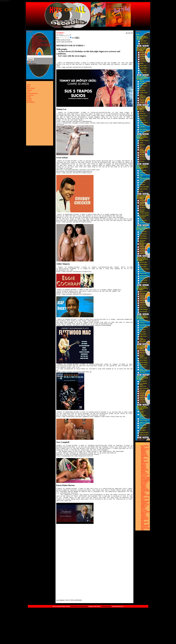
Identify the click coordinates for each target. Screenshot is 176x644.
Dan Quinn (143, 418)
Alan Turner (143, 386)
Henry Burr (143, 353)
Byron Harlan (143, 360)
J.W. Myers (143, 430)
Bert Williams (143, 393)
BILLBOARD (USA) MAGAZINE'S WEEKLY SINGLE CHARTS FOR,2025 (145, 450)
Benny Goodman (144, 291)
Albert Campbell (144, 398)
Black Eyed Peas (144, 100)
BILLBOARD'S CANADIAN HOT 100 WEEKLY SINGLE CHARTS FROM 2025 (145, 485)
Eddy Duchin (143, 307)
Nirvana (142, 111)
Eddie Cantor (143, 336)
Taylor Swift (143, 72)
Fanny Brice (143, 342)
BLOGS (35, 50)
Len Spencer (143, 381)
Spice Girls (143, 120)
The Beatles (143, 200)
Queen (141, 191)
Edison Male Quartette (143, 428)
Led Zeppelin (143, 170)
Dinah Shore (143, 282)
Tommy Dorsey (144, 276)
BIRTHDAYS (36, 51)
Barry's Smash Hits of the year (41, 45)
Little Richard (143, 238)
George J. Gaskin (142, 412)
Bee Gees (142, 184)
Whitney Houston (144, 131)
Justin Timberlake (143, 95)
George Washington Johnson (143, 415)
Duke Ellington (144, 309)
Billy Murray (143, 350)
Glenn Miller (143, 267)
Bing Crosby (143, 262)
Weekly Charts (37, 42)
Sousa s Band (143, 421)
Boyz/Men (142, 127)
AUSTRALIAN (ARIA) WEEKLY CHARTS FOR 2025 (145, 494)
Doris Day (143, 271)
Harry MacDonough (143, 370)
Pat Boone (143, 247)
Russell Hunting (144, 433)
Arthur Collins (143, 358)
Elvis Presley (143, 232)
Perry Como (143, 273)
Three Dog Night (144, 187)
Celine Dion (143, 125)
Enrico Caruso (144, 400)
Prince (141, 143)
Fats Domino (143, 234)
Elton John (142, 182)
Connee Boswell (144, 296)
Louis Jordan (143, 280)
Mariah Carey (143, 116)
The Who (142, 218)
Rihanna (142, 81)
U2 (140, 147)
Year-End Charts (37, 39)
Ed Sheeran (143, 57)
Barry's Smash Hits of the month (42, 44)
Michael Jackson (144, 140)
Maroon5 (142, 88)
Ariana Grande (144, 52)
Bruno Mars (143, 66)
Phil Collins (143, 159)
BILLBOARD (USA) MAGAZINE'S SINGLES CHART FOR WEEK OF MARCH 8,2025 (145, 503)
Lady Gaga (143, 70)
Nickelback (143, 90)
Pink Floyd (142, 173)
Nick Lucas (143, 332)
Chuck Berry (143, 236)
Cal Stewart (143, 402)
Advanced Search (32, 93)
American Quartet (142, 356)
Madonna (142, 145)
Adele (142, 63)
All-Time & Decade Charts (40, 41)
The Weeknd (144, 61)
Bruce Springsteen (143, 150)
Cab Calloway (144, 298)
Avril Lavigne (143, 86)
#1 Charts (35, 38)
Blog (28, 86)
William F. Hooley (144, 423)
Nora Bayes (143, 367)
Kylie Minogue (144, 84)
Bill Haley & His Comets (144, 244)
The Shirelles (143, 220)
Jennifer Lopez (144, 98)
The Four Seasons (142, 211)
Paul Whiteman (144, 321)
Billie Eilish (143, 41)
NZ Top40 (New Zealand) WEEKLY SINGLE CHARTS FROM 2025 (145, 514)
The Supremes (144, 205)
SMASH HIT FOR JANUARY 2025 (145, 458)
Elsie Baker (143, 391)
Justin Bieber (144, 68)
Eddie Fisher (143, 253)
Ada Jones (143, 372)
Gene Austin (143, 325)
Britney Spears (144, 122)
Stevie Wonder (144, 189)
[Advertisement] (64, 562)
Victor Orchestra (144, 389)
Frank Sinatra (144, 264)
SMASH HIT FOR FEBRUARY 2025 (145, 521)
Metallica (142, 118)
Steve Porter (143, 425)
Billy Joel (142, 155)
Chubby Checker (144, 213)
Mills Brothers (144, 278)
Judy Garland (143, 303)
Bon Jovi (142, 161)
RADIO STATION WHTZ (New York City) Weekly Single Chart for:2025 (145, 475)
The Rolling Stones (143, 203)
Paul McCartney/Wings (144, 178)
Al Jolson (142, 323)
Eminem (142, 102)
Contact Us (36, 47)
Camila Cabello (144, 59)
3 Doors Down (144, 93)
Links (29, 92)
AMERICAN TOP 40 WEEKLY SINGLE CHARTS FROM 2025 (145, 466)
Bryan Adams (143, 129)
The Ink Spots (144, 312)
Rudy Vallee (143, 334)
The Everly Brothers (143, 241)
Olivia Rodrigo (144, 43)
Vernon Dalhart (144, 327)
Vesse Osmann (144, 435)
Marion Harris (143, 365)
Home (34, 35)
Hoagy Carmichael (143, 339)
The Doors (143, 223)
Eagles (141, 175)
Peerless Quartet (144, 395)
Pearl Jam (142, 113)
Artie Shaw (143, 294)
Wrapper (30, 90)
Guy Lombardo (144, 305)
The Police (143, 157)
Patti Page (142, 251)
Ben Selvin (143, 330)
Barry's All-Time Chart (39, 36)
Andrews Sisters (144, 269)
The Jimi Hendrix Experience (144, 216)
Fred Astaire (143, 300)
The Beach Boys (144, 208)
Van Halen (142, 152)
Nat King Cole (143, 249)
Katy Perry (143, 54)
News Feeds (31, 88)
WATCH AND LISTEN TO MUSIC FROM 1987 (145, 527)
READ (34, 48)
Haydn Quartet (144, 362)
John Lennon (143, 180)
